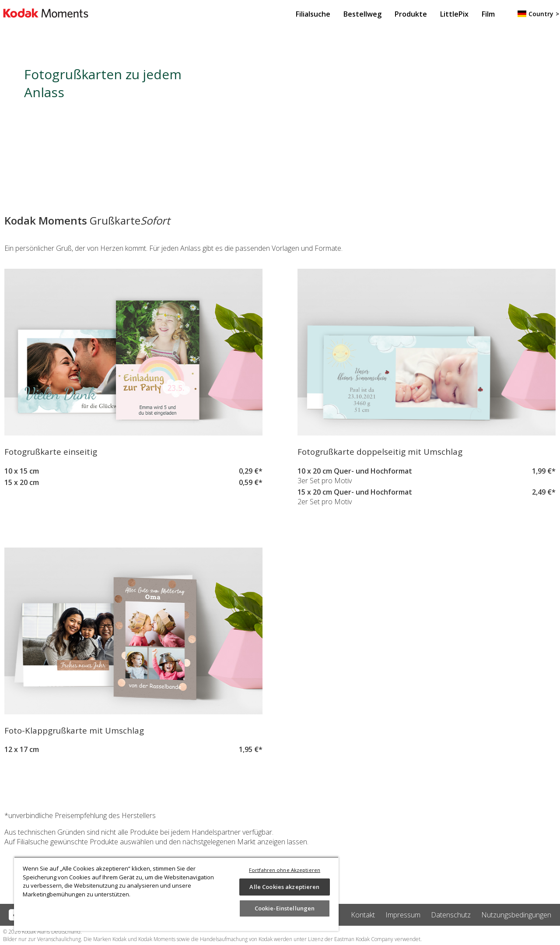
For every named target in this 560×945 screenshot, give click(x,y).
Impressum (403, 915)
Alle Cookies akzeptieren (284, 887)
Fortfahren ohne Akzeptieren (285, 870)
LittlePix (454, 14)
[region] (176, 894)
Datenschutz (451, 915)
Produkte (411, 14)
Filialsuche (313, 14)
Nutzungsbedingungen (516, 915)
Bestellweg (362, 14)
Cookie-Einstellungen (285, 908)
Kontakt (363, 915)
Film (488, 14)
